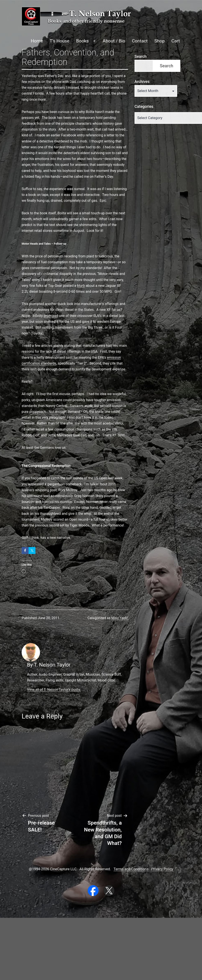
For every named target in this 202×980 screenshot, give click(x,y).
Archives (142, 82)
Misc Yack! (120, 618)
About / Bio (114, 41)
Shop (160, 41)
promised (51, 316)
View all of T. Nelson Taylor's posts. (54, 690)
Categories (144, 106)
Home (37, 41)
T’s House (60, 41)
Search (141, 56)
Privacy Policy (162, 869)
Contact (140, 41)
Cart (176, 41)
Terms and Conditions (131, 869)
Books (82, 41)
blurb (81, 286)
